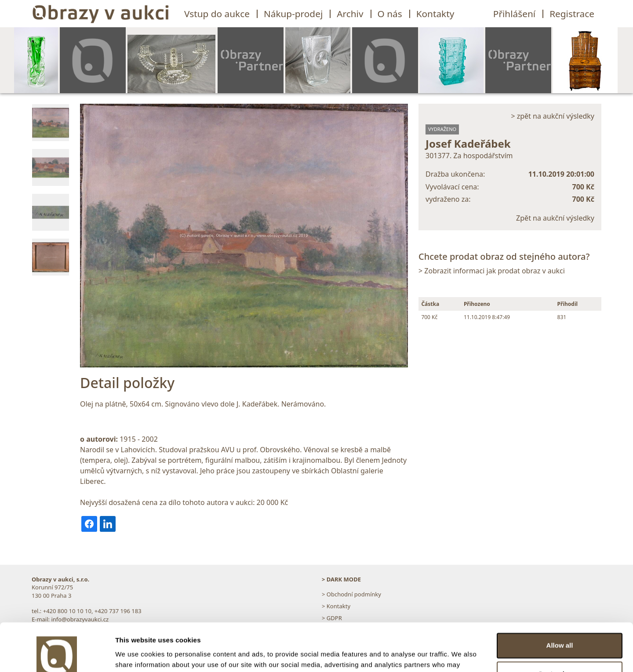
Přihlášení (514, 14)
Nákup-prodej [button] (293, 14)
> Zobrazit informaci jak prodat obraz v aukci (492, 271)
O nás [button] (390, 14)
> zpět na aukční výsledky (553, 116)
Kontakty (435, 14)
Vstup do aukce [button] (217, 14)
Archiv (350, 14)
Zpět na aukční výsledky (555, 218)
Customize (560, 629)
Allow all (560, 601)
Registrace (572, 14)
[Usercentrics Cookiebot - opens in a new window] (57, 655)
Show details (136, 655)
